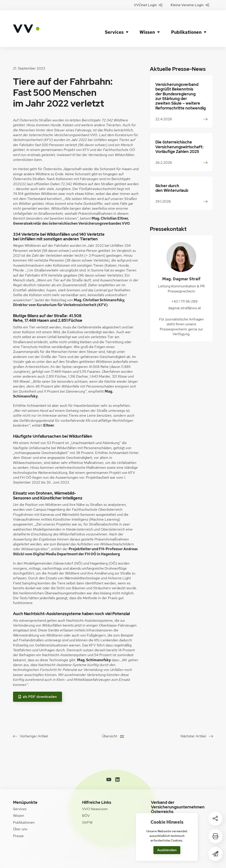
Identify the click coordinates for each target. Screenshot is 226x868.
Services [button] (114, 22)
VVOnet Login (148, 5)
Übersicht (110, 723)
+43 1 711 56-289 (184, 288)
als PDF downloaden (38, 683)
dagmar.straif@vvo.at (185, 295)
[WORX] (206, 860)
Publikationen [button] (188, 22)
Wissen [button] (148, 22)
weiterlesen (204, 106)
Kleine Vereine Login (190, 5)
